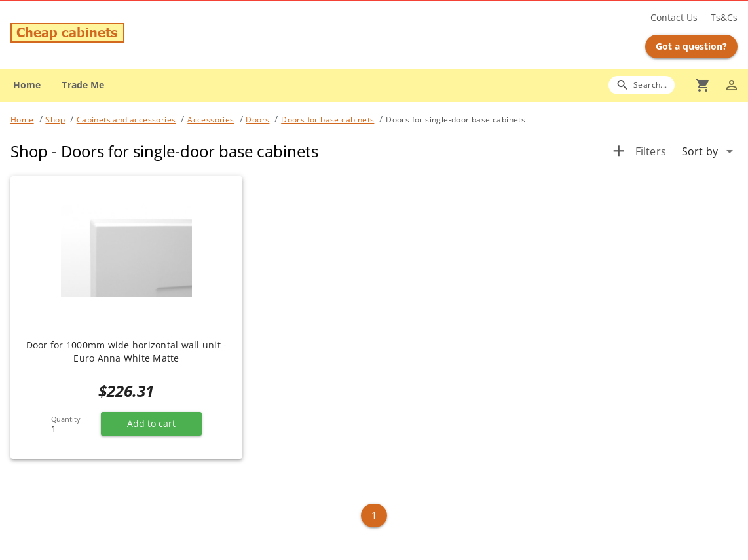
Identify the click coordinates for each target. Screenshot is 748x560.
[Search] (642, 85)
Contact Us (674, 17)
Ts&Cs (723, 17)
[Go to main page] (130, 34)
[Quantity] (71, 425)
